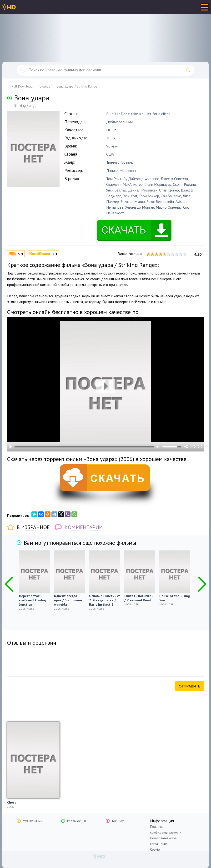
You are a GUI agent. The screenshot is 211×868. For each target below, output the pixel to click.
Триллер (113, 162)
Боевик (127, 162)
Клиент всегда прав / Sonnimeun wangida (68, 600)
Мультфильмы (33, 821)
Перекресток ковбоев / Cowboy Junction (33, 600)
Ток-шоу (118, 821)
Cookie (155, 849)
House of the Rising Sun (175, 598)
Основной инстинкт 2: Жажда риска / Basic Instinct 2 (105, 600)
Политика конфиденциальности (166, 829)
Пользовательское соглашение (163, 841)
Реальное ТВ (77, 821)
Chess (12, 802)
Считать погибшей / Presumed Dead (139, 598)
